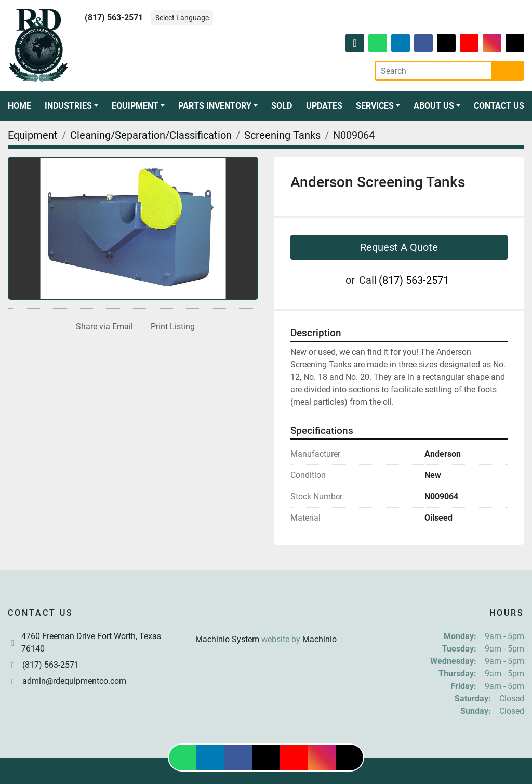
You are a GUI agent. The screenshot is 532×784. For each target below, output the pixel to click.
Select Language (182, 18)
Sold (282, 106)
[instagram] (492, 43)
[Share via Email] (102, 327)
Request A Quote (399, 247)
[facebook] (423, 43)
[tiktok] (515, 43)
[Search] (433, 71)
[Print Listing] (171, 327)
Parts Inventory (215, 106)
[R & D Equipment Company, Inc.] (266, 614)
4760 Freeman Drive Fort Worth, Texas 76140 (91, 642)
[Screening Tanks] (282, 135)
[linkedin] (401, 43)
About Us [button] (434, 106)
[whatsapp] (378, 43)
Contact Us (499, 106)
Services (375, 106)
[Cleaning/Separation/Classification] (151, 135)
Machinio (320, 639)
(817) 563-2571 (114, 17)
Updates (324, 106)
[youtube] (469, 43)
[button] (71, 106)
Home (19, 106)
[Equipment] (33, 135)
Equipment (135, 106)
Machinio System (227, 639)
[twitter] (446, 43)
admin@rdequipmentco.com (74, 681)
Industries (68, 106)
